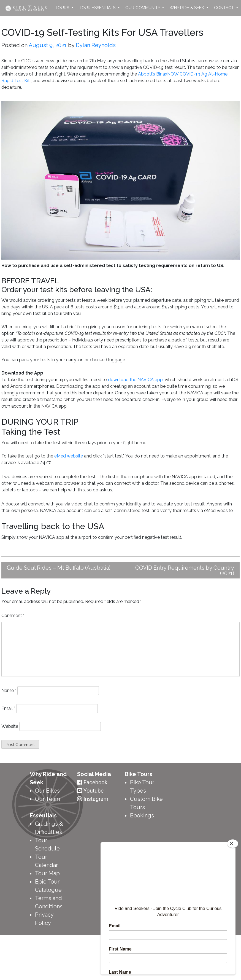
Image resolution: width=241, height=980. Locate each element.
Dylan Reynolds (96, 45)
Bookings (142, 815)
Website (10, 726)
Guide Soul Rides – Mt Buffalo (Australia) (59, 568)
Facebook (95, 782)
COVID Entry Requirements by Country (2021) (185, 570)
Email (8, 708)
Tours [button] (63, 8)
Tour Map (47, 873)
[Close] (233, 844)
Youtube (94, 791)
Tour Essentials (98, 8)
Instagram (96, 799)
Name (9, 690)
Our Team (48, 799)
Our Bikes (47, 791)
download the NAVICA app (135, 380)
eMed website (69, 456)
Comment (13, 616)
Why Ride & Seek (187, 8)
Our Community (143, 8)
